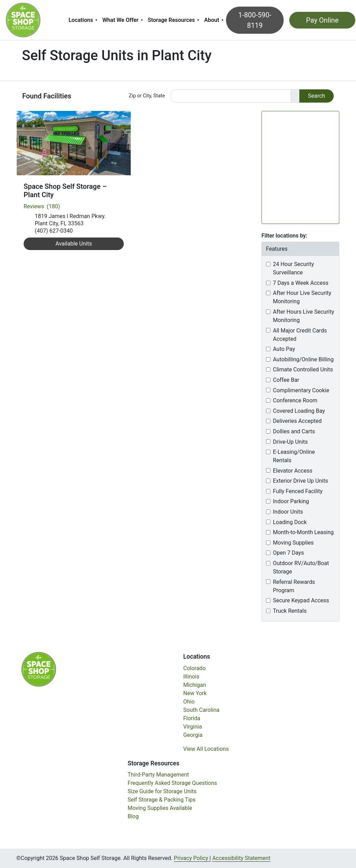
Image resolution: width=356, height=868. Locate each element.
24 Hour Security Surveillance (293, 268)
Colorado (195, 668)
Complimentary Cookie (301, 390)
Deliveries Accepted (297, 421)
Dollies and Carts (294, 431)
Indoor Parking (291, 501)
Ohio (189, 702)
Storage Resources (172, 20)
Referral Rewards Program (294, 586)
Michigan (195, 685)
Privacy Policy (191, 858)
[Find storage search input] (230, 96)
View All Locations (206, 749)
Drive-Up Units (290, 442)
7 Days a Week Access (301, 283)
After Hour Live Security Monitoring (302, 297)
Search (317, 96)
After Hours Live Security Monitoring (304, 316)
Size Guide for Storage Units (162, 791)
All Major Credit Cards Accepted (300, 335)
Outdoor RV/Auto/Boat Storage (301, 567)
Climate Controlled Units (303, 369)
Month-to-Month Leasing (303, 532)
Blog (133, 816)
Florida (192, 718)
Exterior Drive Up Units (300, 481)
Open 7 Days (288, 553)
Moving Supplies (293, 543)
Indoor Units (288, 512)
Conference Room (295, 400)
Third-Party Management (158, 775)
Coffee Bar (286, 380)
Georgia (193, 735)
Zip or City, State (147, 96)
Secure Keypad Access (301, 600)
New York (195, 693)
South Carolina (201, 710)
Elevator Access (293, 471)
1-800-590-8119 (254, 20)
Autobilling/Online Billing (303, 359)
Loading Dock (290, 522)
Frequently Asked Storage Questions (172, 783)
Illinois (191, 677)
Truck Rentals (290, 611)
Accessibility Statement (241, 858)
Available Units (74, 244)
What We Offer (121, 20)
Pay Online (319, 20)
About (213, 20)
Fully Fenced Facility (298, 491)
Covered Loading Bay (299, 411)
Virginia (193, 727)
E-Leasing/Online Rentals (294, 456)
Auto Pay (284, 349)
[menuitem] (84, 20)
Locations (82, 20)
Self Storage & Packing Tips (162, 800)
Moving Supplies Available (160, 808)
